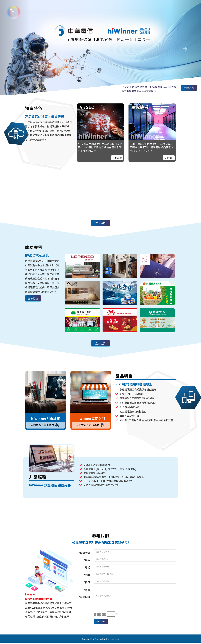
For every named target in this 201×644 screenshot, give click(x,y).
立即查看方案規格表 (46, 426)
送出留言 (102, 623)
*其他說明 (84, 598)
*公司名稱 (84, 554)
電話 (87, 569)
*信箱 (87, 584)
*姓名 (87, 561)
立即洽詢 (188, 88)
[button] (15, 48)
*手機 (87, 576)
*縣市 (87, 591)
